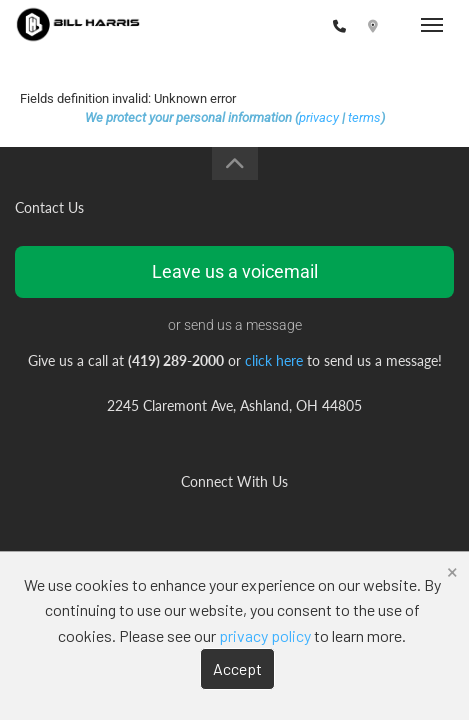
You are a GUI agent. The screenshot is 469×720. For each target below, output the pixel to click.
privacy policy (265, 635)
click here (274, 360)
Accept (237, 668)
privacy (319, 117)
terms (364, 117)
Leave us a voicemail (235, 271)
